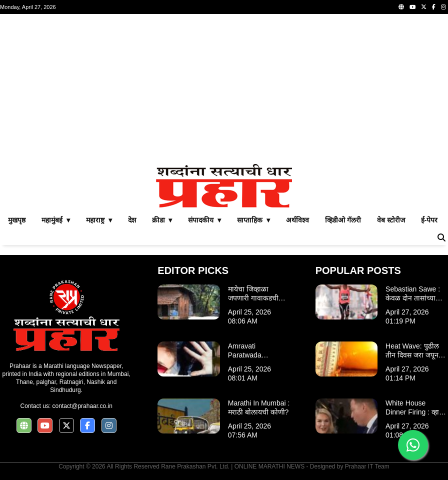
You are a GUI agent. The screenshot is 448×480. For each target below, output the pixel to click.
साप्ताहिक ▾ (253, 220)
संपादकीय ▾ (204, 220)
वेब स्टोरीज (391, 220)
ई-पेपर (429, 220)
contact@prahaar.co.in (82, 406)
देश (132, 220)
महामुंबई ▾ (56, 220)
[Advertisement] (224, 89)
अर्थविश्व (297, 220)
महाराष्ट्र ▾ (99, 220)
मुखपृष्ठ (17, 220)
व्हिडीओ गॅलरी (343, 220)
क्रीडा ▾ (162, 220)
